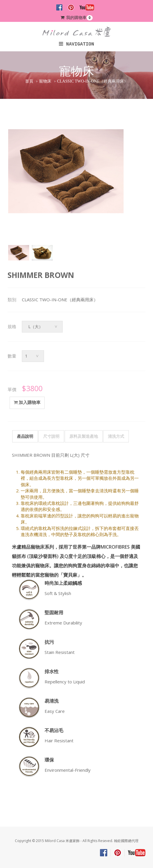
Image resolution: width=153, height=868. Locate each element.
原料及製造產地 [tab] (84, 436)
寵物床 (45, 81)
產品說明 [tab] (25, 436)
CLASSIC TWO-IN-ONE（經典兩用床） (93, 81)
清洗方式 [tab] (116, 436)
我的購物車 (77, 17)
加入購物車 (27, 402)
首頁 (29, 81)
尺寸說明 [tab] (51, 436)
